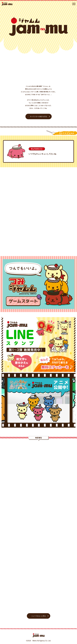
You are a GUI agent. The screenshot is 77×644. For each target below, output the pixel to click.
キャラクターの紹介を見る (39, 116)
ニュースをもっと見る (39, 616)
